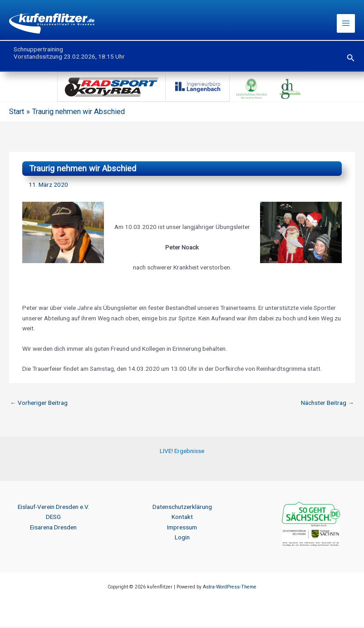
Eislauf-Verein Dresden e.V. (53, 508)
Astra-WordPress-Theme (230, 588)
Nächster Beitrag (327, 404)
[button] (351, 59)
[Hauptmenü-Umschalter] (346, 24)
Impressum (182, 528)
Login (182, 538)
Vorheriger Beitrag (39, 404)
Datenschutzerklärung (182, 508)
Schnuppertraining (38, 50)
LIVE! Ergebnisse (182, 452)
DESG (53, 518)
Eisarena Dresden (53, 528)
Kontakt (182, 518)
